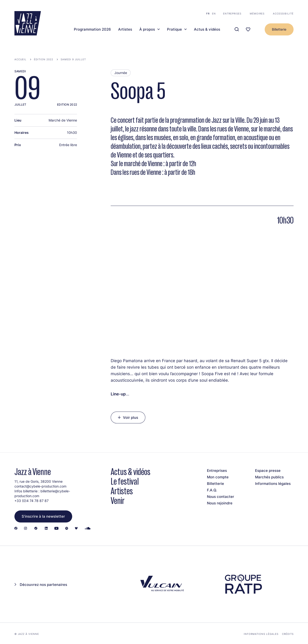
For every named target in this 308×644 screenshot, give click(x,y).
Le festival (125, 481)
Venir (118, 501)
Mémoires (257, 14)
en (214, 14)
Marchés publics (269, 477)
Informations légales (273, 484)
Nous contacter (221, 497)
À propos (147, 29)
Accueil (20, 59)
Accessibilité (283, 14)
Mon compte (218, 477)
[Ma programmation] (248, 30)
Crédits (288, 634)
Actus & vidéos (207, 29)
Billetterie (279, 29)
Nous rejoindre (220, 503)
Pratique (174, 29)
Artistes (125, 29)
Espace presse (268, 471)
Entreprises (232, 14)
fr (208, 14)
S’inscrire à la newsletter (43, 516)
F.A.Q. (212, 490)
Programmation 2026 (92, 29)
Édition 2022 (44, 59)
